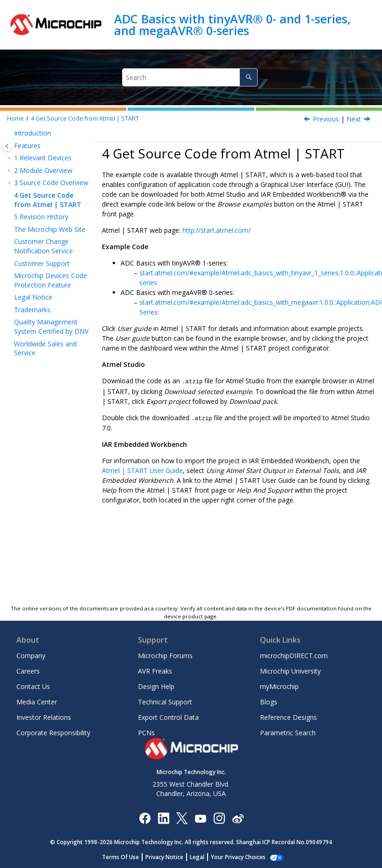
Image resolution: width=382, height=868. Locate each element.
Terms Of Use (126, 857)
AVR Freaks (155, 671)
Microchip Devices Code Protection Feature (50, 280)
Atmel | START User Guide (142, 470)
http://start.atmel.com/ (216, 230)
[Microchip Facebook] (145, 818)
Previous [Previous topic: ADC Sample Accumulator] (326, 119)
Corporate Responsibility (53, 733)
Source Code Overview (51, 183)
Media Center (37, 702)
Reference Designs (288, 717)
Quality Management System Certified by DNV (51, 326)
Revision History (41, 217)
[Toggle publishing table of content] (7, 146)
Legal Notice (33, 297)
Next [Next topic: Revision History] (354, 119)
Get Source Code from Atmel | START (85, 118)
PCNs (146, 733)
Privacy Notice (169, 857)
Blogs (269, 702)
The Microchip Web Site (50, 229)
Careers (28, 671)
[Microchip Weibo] (238, 818)
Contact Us (33, 686)
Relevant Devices (43, 158)
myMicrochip (279, 686)
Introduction (32, 133)
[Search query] (190, 77)
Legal (202, 857)
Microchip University (290, 671)
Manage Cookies (238, 857)
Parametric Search (288, 733)
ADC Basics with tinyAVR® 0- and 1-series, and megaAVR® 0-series (232, 25)
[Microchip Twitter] (182, 818)
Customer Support (42, 263)
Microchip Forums (165, 656)
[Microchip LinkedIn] (163, 818)
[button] (10, 133)
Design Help (156, 686)
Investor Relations (44, 717)
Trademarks (32, 310)
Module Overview (43, 170)
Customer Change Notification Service (43, 246)
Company (31, 656)
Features (27, 146)
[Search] (249, 77)
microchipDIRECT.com (294, 656)
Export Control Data (168, 717)
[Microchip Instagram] (219, 818)
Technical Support (165, 702)
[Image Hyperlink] (200, 818)
